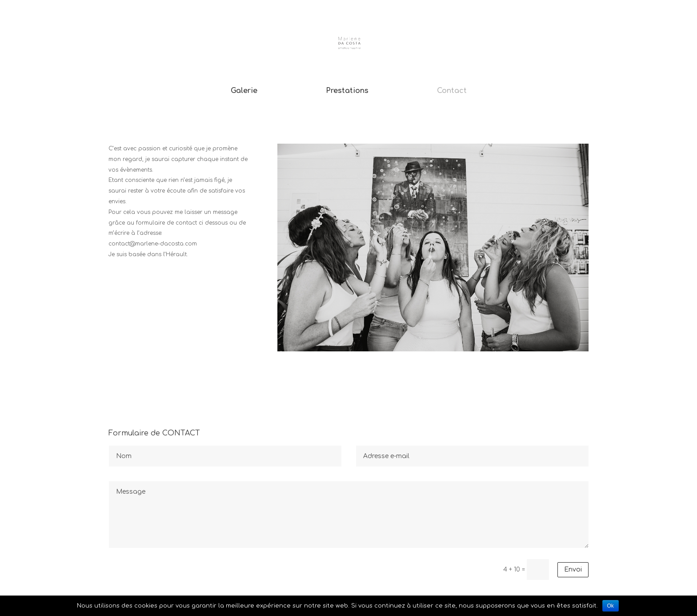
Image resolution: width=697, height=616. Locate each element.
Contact (452, 91)
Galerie (244, 91)
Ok (611, 606)
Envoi (573, 570)
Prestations (347, 91)
